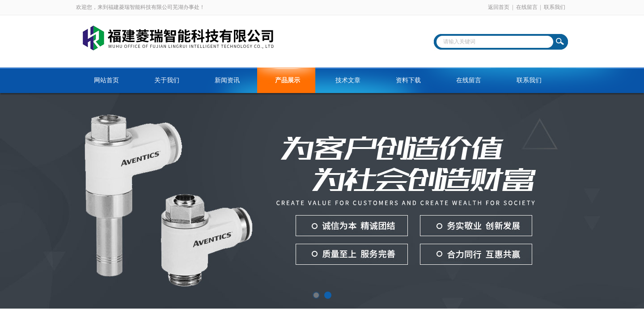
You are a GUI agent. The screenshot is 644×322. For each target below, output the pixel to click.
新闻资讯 (227, 80)
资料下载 (408, 80)
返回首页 (499, 7)
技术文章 (348, 80)
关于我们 (167, 80)
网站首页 (106, 80)
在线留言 (527, 7)
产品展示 (288, 80)
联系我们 (555, 7)
